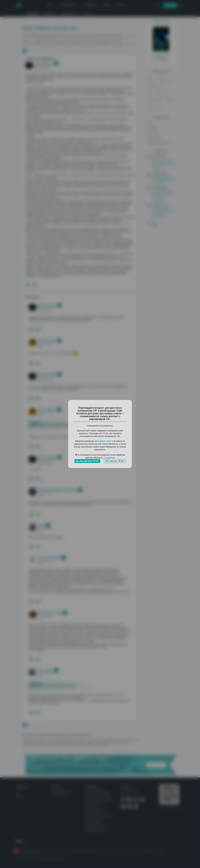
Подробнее (109, 458)
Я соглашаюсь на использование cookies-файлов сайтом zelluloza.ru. (100, 456)
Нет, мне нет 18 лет (115, 461)
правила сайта (104, 441)
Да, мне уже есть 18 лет (87, 461)
